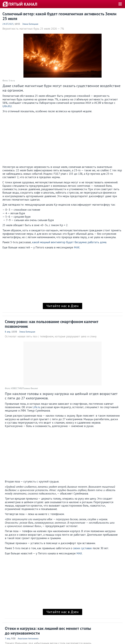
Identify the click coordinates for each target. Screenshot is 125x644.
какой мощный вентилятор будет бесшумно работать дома (69, 242)
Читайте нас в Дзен (62, 306)
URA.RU (7, 106)
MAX (77, 247)
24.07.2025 (8, 24)
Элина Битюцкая (30, 24)
